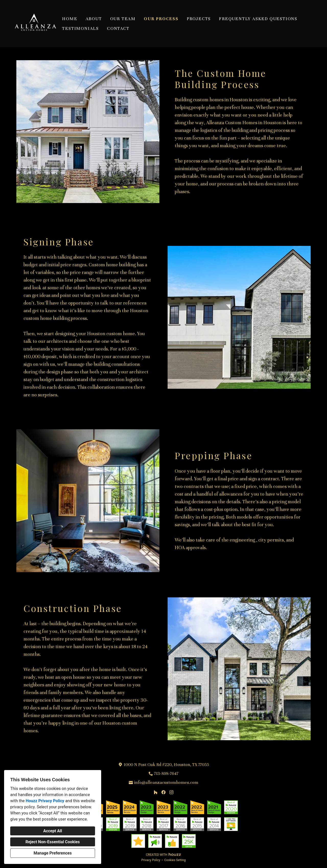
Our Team (123, 19)
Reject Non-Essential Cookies (53, 842)
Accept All (53, 831)
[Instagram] (171, 792)
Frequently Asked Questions (258, 19)
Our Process (161, 19)
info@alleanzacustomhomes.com (166, 782)
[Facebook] (163, 792)
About (94, 19)
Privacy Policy (151, 860)
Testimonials (80, 28)
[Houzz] (156, 792)
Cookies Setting (175, 860)
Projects (199, 19)
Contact (118, 28)
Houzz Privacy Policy (45, 801)
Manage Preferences (52, 853)
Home (70, 19)
